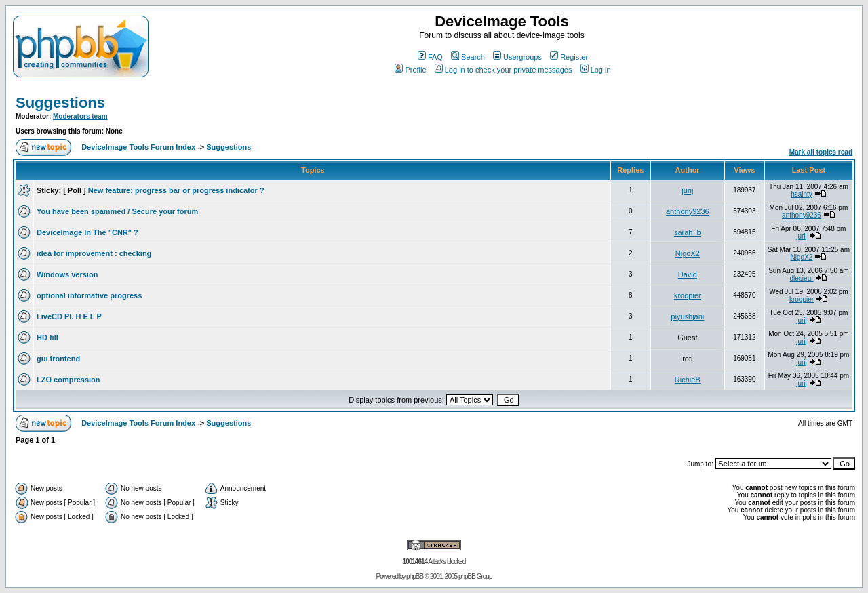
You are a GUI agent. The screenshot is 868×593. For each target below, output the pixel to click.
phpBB (415, 576)
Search (468, 57)
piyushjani (687, 316)
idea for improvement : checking (94, 253)
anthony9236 (688, 211)
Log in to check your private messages (504, 70)
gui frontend (58, 359)
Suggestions (60, 103)
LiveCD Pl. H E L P (69, 316)
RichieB (688, 380)
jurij (687, 190)
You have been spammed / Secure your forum (117, 211)
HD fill (47, 338)
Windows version (67, 274)
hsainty (802, 194)
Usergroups (517, 57)
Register (569, 57)
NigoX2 (688, 253)
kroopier (688, 295)
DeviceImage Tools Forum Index (138, 147)
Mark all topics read (821, 152)
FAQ (430, 57)
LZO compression (68, 380)
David (688, 274)
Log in (596, 70)
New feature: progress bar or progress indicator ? (176, 190)
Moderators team (80, 116)
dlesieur (802, 278)
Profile (410, 70)
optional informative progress (89, 295)
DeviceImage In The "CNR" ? (87, 232)
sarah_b (688, 232)
